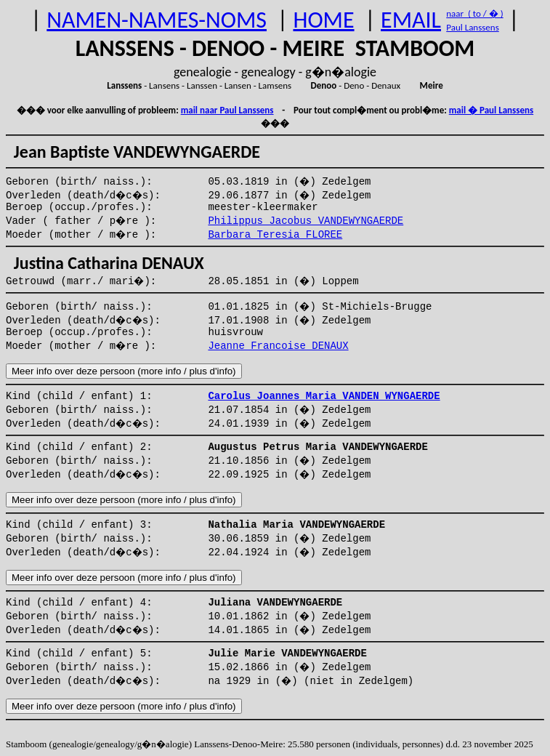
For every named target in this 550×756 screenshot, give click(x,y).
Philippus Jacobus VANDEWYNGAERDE (306, 221)
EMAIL (411, 20)
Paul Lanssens (473, 27)
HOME (323, 20)
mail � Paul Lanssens (491, 110)
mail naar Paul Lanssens (227, 110)
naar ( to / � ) (474, 13)
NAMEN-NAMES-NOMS (157, 20)
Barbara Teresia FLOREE (275, 235)
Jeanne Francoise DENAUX (278, 346)
